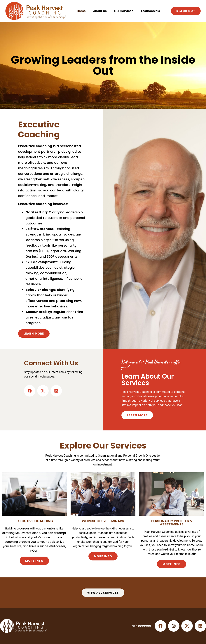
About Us (100, 11)
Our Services (124, 11)
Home (81, 11)
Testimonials (150, 11)
